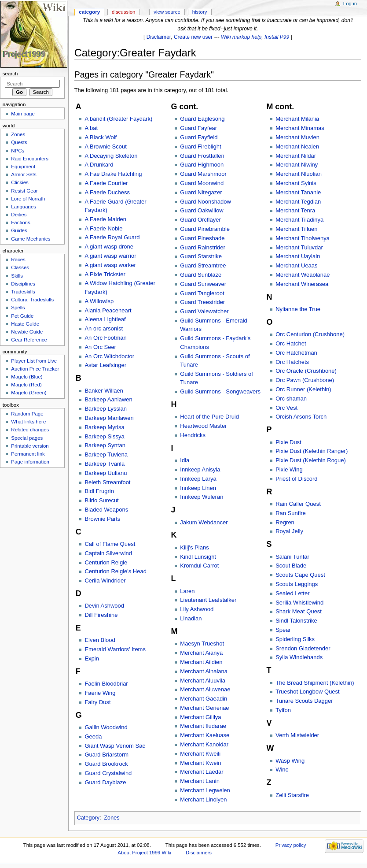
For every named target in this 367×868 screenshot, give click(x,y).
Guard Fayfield (199, 137)
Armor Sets (24, 174)
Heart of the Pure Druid (209, 417)
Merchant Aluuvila (203, 681)
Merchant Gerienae (204, 708)
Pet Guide (22, 316)
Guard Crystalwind (108, 773)
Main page (23, 114)
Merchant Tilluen (296, 229)
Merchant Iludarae (203, 726)
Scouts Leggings (297, 584)
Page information (30, 462)
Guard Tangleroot (202, 293)
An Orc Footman (105, 338)
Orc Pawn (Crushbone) (305, 380)
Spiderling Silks (295, 639)
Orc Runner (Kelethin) (303, 389)
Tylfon (283, 710)
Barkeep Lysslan (106, 409)
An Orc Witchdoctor (109, 356)
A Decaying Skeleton (111, 156)
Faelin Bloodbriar (106, 684)
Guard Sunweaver (203, 284)
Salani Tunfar (292, 557)
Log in (350, 4)
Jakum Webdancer (204, 522)
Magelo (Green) (29, 393)
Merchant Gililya (200, 717)
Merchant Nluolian (299, 174)
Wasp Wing (290, 761)
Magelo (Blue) (27, 377)
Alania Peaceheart (108, 310)
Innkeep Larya (198, 479)
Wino (282, 770)
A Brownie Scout (105, 147)
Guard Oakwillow (202, 210)
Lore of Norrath (28, 199)
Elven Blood (100, 640)
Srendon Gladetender (303, 648)
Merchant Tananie (298, 192)
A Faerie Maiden (105, 219)
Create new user (193, 37)
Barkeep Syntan (105, 445)
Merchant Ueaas (296, 265)
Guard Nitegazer (201, 192)
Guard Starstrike (201, 256)
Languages (24, 207)
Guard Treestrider (202, 302)
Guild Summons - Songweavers (220, 391)
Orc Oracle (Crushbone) (306, 371)
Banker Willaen (104, 391)
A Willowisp (99, 301)
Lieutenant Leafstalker (208, 600)
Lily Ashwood (197, 609)
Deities (19, 215)
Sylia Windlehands (299, 657)
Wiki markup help (241, 37)
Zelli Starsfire (292, 795)
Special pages (27, 438)
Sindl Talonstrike (296, 621)
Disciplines (23, 284)
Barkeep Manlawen (109, 418)
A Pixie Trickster (105, 274)
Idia (185, 460)
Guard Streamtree (203, 265)
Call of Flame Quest (110, 544)
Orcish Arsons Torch (301, 417)
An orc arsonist (104, 328)
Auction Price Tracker (35, 369)
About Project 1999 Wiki (144, 853)
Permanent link (28, 454)
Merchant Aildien (201, 662)
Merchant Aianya (201, 653)
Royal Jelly (289, 531)
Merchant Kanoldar (204, 744)
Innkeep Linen (198, 488)
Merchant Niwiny (297, 165)
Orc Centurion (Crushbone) (310, 334)
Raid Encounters (30, 159)
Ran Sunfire (291, 513)
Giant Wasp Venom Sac (115, 746)
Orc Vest (286, 408)
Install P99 (277, 37)
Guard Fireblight (200, 147)
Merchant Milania (297, 119)
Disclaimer (159, 37)
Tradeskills (23, 292)
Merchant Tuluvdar (299, 247)
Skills (17, 276)
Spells (18, 308)
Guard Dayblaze (105, 782)
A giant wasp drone (109, 247)
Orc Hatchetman (296, 353)
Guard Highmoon (202, 165)
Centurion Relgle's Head (116, 571)
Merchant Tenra (295, 210)
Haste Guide (25, 324)
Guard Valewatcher (204, 311)
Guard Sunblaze (201, 275)
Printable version (30, 446)
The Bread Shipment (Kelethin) (315, 683)
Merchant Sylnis (296, 183)
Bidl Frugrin (99, 491)
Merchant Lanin (200, 781)
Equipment (23, 167)
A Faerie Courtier (106, 183)
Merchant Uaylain (298, 256)
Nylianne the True (298, 309)
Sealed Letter (292, 593)
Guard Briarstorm (106, 755)
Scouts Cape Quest (300, 575)
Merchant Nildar (296, 156)
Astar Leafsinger (105, 365)
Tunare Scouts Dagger (304, 701)
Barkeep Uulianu (106, 473)
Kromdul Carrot (199, 566)
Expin (92, 658)
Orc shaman (291, 399)
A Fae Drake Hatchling (113, 174)
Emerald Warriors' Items (115, 649)
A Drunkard (99, 165)
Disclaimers (199, 853)
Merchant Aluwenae (205, 689)
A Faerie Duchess (107, 192)
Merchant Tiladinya (299, 220)
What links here (28, 422)
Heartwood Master (203, 426)
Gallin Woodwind (106, 727)
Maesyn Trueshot (202, 644)
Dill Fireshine (101, 615)
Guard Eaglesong (202, 119)
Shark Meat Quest (299, 611)
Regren (285, 522)
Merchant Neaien (297, 147)
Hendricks (193, 435)
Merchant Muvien (297, 137)
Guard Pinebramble (205, 229)
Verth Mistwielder (297, 735)
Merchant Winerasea (302, 284)
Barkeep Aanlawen (108, 399)
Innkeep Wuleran (202, 497)
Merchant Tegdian (298, 202)
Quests (19, 142)
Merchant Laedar (202, 772)
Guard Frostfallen (202, 156)
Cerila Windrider (105, 581)
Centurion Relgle (106, 562)
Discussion (123, 12)
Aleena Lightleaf (105, 319)
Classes (20, 267)
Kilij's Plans (194, 547)
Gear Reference (29, 340)
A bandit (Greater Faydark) (118, 119)
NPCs (18, 151)
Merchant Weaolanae (303, 275)
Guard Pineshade (202, 238)
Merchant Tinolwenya (303, 238)
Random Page (27, 414)
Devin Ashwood (104, 606)
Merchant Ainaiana (204, 671)
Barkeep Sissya (104, 436)
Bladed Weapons (106, 510)
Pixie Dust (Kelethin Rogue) (311, 460)
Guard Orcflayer (200, 220)
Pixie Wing (289, 469)
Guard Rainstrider (203, 247)
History (200, 12)
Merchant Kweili (200, 754)
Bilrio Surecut (101, 500)
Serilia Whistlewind (299, 603)
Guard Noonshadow (206, 202)
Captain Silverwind (108, 553)
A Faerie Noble (103, 228)
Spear (283, 630)
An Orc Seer (100, 347)
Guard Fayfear (198, 128)
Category (88, 818)
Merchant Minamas (300, 128)
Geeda (93, 736)
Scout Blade (291, 566)
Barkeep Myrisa (104, 427)
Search (10, 74)
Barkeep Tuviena (106, 454)
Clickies (20, 182)
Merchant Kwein (200, 763)
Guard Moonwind (202, 183)
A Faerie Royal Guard (112, 237)
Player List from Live (34, 361)
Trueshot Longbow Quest (308, 692)
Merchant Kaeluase (205, 735)
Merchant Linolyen (203, 799)
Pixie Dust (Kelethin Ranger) (312, 451)
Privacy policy (291, 845)
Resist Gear (24, 191)
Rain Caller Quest (298, 504)
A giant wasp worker (110, 265)
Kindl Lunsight (198, 557)
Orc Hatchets (292, 362)
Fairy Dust (97, 702)
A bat (91, 128)
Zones (112, 818)
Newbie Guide (27, 332)
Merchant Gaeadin (204, 699)
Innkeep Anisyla (200, 469)
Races (18, 260)
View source (167, 12)
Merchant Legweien (205, 790)
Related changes (30, 430)
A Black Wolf (101, 137)
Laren (187, 591)
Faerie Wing (100, 693)
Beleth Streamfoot (107, 482)
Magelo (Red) (26, 385)
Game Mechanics (31, 239)
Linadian (191, 618)
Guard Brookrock (106, 764)
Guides (19, 230)
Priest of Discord (296, 479)
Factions (20, 223)
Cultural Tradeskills (32, 300)
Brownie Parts (102, 519)
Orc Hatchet (291, 343)
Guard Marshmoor (203, 174)
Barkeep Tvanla (105, 464)
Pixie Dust (288, 442)
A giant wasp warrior (110, 256)
